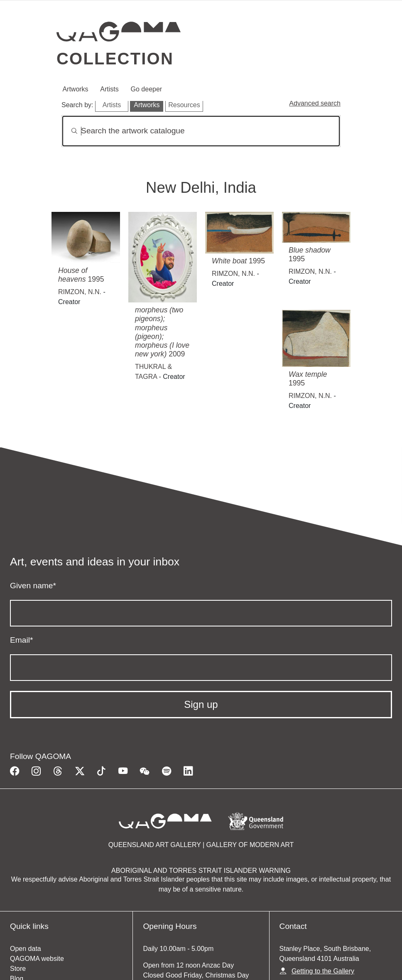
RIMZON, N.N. (80, 292)
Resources (184, 105)
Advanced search (315, 103)
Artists (109, 89)
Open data (26, 949)
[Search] (201, 131)
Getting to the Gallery (323, 971)
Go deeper (147, 89)
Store (18, 969)
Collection (115, 59)
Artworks (75, 89)
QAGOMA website (37, 959)
